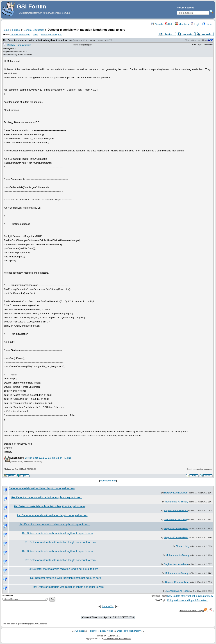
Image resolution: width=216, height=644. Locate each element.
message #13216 (80, 40)
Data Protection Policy (129, 631)
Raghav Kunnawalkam (19, 45)
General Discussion (34, 30)
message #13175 (105, 40)
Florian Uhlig (183, 546)
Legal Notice (107, 631)
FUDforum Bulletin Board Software (117, 639)
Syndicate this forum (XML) (191, 611)
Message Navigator (51, 35)
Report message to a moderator (199, 469)
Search (157, 24)
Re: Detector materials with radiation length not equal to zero (38, 40)
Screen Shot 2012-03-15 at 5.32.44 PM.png (48, 458)
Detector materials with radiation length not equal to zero (42, 488)
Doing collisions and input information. (187, 600)
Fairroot (16, 30)
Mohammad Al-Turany (177, 502)
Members (182, 24)
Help (169, 24)
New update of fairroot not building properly (190, 596)
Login (195, 24)
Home (207, 24)
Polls (36, 35)
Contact (79, 631)
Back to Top (108, 606)
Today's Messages (20, 35)
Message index (108, 481)
